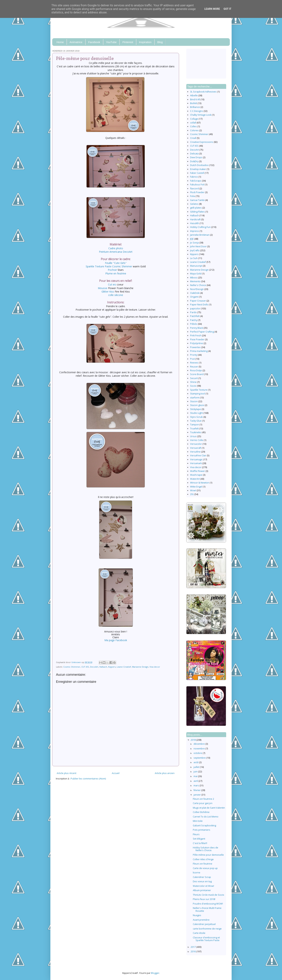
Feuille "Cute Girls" (116, 263)
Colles (193, 126)
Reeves (194, 363)
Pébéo (194, 324)
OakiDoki (195, 293)
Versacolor (196, 444)
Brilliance (195, 107)
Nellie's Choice (198, 285)
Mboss (194, 278)
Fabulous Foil (197, 185)
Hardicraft (195, 219)
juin (196, 772)
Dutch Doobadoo (199, 165)
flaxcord (194, 189)
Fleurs (196, 834)
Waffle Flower (198, 471)
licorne (197, 873)
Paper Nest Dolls (199, 305)
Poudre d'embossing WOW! (208, 904)
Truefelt (194, 429)
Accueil (116, 773)
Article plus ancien (165, 773)
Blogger (155, 973)
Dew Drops (196, 157)
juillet (197, 767)
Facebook (94, 42)
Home (60, 42)
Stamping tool (198, 394)
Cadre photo (116, 248)
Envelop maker (198, 169)
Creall (193, 138)
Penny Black (197, 328)
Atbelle (194, 95)
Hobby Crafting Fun (200, 227)
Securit (194, 378)
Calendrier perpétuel (204, 924)
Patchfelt (195, 316)
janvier (197, 795)
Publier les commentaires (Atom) (88, 779)
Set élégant (199, 839)
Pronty (194, 355)
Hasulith (195, 223)
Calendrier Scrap (202, 877)
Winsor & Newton (200, 483)
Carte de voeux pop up (205, 868)
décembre (199, 744)
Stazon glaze (197, 405)
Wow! (193, 490)
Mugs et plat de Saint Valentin (209, 808)
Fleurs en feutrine (203, 864)
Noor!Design (197, 289)
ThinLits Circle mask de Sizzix (209, 895)
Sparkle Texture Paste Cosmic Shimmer (109, 266)
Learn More (212, 9)
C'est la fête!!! (200, 843)
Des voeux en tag (202, 881)
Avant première (201, 920)
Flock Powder (197, 192)
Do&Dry (194, 161)
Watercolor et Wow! (203, 886)
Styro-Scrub (196, 417)
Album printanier (202, 890)
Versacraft (196, 448)
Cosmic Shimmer (72, 667)
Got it (227, 9)
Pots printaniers (202, 830)
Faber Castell (197, 173)
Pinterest (128, 42)
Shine (193, 382)
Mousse (103, 288)
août (196, 762)
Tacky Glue (196, 421)
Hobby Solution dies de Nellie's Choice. (206, 849)
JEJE (192, 239)
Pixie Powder (197, 339)
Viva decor (155, 667)
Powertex (195, 347)
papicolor (195, 309)
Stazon (194, 401)
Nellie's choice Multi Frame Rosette (207, 909)
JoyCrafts (195, 250)
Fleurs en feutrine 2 (203, 799)
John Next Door (198, 246)
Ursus (193, 436)
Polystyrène (197, 343)
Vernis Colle (197, 440)
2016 (193, 951)
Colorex (194, 130)
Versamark (196, 463)
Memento (195, 281)
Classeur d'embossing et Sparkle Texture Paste (206, 939)
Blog (160, 42)
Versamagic (196, 459)
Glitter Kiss (108, 292)
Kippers (112, 667)
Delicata (194, 154)
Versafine (195, 452)
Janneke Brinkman (200, 235)
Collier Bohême (201, 812)
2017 (193, 947)
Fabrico (194, 177)
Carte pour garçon (203, 803)
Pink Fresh (196, 336)
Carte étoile (199, 933)
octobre (198, 753)
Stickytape (196, 409)
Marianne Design (140, 667)
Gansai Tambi (197, 200)
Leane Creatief (124, 667)
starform (195, 398)
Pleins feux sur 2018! (204, 899)
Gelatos (194, 204)
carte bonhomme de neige (207, 929)
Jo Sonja (194, 243)
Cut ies (112, 284)
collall (193, 123)
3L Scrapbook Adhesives (203, 92)
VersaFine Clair (198, 456)
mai (196, 776)
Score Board (197, 374)
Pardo (193, 312)
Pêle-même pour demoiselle (208, 855)
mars (197, 786)
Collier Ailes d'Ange (203, 859)
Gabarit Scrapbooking (204, 826)
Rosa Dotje (196, 370)
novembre (199, 749)
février (197, 790)
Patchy (194, 320)
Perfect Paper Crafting (202, 332)
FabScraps (196, 181)
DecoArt (94, 667)
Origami (194, 297)
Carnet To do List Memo (206, 817)
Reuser (194, 367)
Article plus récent (67, 773)
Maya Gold (196, 274)
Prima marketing (199, 351)
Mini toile (198, 821)
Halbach (103, 667)
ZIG (192, 494)
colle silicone (116, 295)
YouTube (111, 42)
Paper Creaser (198, 301)
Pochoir (112, 270)
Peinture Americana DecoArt (116, 252)
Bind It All (195, 99)
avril (196, 781)
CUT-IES (85, 667)
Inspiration (145, 42)
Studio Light (196, 413)
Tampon (195, 425)
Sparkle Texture (199, 390)
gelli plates (196, 208)
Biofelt (194, 103)
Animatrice (76, 42)
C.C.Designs (197, 111)
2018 (193, 740)
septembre (200, 758)
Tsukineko (196, 432)
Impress (195, 231)
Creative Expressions (202, 142)
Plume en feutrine (116, 273)
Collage (194, 119)
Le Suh (194, 258)
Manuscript (196, 266)
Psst (192, 359)
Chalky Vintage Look (201, 115)
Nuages (197, 915)
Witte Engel (196, 487)
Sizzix (193, 386)
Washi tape (196, 475)
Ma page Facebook (116, 640)
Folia (193, 196)
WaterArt (195, 479)
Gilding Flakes (197, 212)
